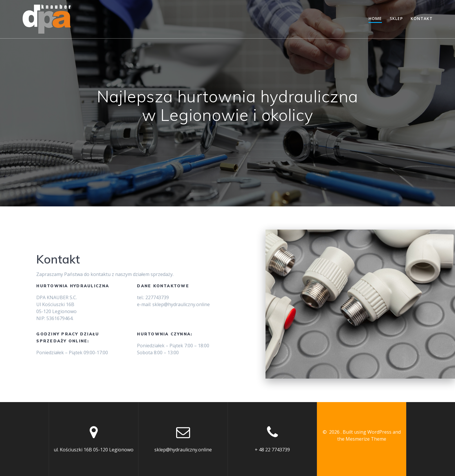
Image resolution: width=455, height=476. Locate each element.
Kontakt (422, 18)
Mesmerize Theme (366, 439)
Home (375, 18)
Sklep (396, 18)
